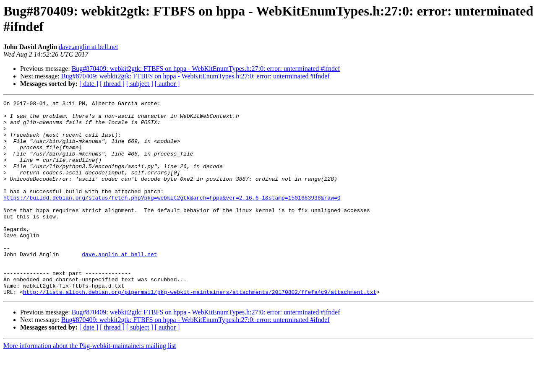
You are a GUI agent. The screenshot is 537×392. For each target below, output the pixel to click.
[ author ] (167, 84)
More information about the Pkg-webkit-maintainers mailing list (90, 385)
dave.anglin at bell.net (88, 47)
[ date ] (89, 84)
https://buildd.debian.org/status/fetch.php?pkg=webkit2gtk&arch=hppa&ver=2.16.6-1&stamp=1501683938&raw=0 (172, 218)
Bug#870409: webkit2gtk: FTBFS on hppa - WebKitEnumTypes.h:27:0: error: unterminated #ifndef (206, 69)
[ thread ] (112, 84)
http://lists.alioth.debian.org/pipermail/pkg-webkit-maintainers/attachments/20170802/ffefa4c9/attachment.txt (200, 331)
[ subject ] (140, 84)
